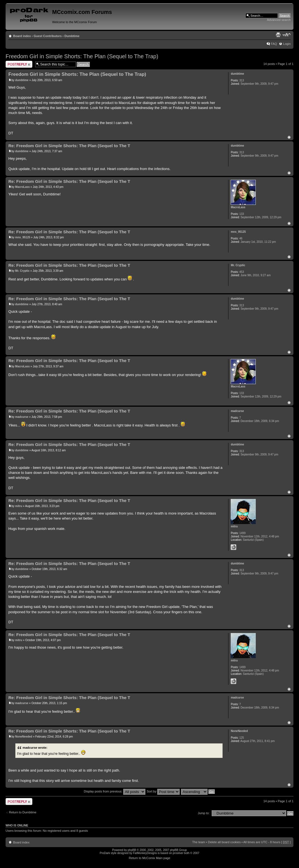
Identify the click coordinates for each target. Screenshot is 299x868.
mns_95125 (23, 237)
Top (289, 137)
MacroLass (22, 187)
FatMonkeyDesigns (145, 853)
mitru (19, 506)
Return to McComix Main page (150, 858)
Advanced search (279, 20)
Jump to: (204, 813)
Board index (22, 36)
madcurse (22, 417)
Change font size (287, 35)
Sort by (163, 791)
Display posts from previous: (115, 791)
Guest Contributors (48, 36)
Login (287, 44)
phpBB (132, 850)
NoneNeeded (24, 737)
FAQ (274, 44)
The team (199, 842)
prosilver (178, 853)
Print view (278, 35)
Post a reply (19, 64)
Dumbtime (72, 36)
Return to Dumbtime (23, 812)
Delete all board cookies (224, 842)
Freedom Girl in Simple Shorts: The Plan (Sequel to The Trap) (82, 56)
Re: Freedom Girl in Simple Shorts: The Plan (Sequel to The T (69, 146)
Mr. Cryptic (22, 271)
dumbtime (22, 80)
